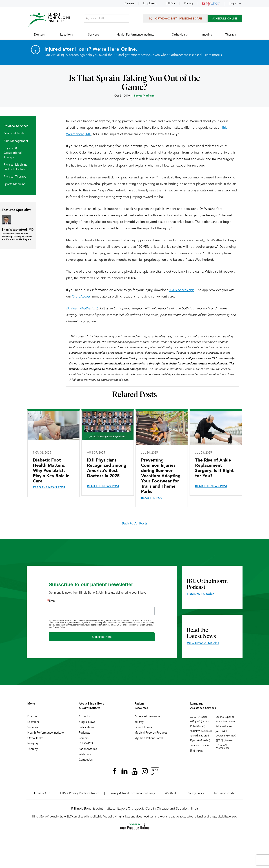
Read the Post (152, 498)
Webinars (85, 755)
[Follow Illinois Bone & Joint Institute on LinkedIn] (125, 771)
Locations (33, 722)
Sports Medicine (144, 96)
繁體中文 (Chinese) (201, 731)
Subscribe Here (102, 637)
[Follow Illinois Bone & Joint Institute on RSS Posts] (155, 771)
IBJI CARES (86, 744)
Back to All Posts (135, 524)
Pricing (188, 4)
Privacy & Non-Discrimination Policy (132, 793)
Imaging (33, 744)
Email (53, 601)
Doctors (32, 717)
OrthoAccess (81, 297)
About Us (85, 717)
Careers (129, 4)
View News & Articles (203, 643)
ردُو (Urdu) (221, 731)
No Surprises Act (225, 793)
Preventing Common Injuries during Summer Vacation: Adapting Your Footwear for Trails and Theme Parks (161, 476)
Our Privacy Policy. (57, 627)
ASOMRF (171, 793)
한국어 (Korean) (224, 741)
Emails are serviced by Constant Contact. (135, 625)
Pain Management (16, 141)
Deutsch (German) (226, 736)
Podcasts (84, 733)
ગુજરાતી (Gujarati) (200, 736)
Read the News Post (49, 488)
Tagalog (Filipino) (200, 745)
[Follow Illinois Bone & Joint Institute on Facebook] (114, 771)
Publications (86, 728)
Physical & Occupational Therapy (13, 153)
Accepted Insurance (147, 717)
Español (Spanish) (225, 717)
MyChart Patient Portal (149, 738)
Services (33, 728)
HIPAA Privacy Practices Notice (80, 793)
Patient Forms (143, 728)
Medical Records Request (151, 733)
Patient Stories (88, 749)
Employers (150, 4)
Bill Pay (170, 4)
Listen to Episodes (201, 594)
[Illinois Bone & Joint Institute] (49, 20)
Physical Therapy (15, 177)
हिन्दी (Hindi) (197, 751)
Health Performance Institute (46, 733)
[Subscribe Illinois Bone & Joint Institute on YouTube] (135, 771)
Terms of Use (42, 793)
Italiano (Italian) (224, 727)
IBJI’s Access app (182, 290)
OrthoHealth (35, 738)
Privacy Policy (195, 793)
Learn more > (213, 55)
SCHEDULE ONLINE (225, 19)
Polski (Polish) (198, 727)
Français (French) (225, 722)
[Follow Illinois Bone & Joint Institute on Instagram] (145, 771)
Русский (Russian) (200, 741)
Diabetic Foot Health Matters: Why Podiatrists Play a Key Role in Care (51, 471)
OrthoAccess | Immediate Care (175, 18)
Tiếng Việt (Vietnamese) (223, 747)
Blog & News (87, 722)
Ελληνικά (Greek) (200, 722)
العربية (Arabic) (199, 717)
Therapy (33, 749)
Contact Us (86, 760)
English (234, 4)
